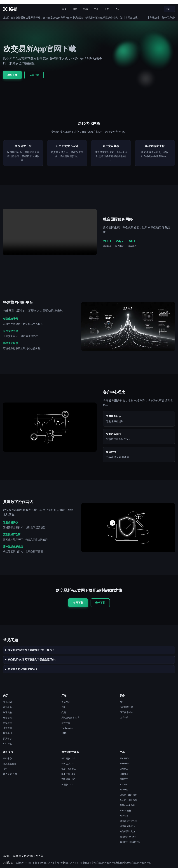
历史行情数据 (126, 707)
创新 (75, 9)
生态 (96, 9)
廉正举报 (7, 734)
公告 (5, 769)
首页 (64, 9)
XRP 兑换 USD (68, 780)
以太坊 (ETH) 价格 (128, 800)
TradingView (67, 728)
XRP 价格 (124, 816)
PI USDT (124, 780)
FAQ (117, 9)
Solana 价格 (125, 811)
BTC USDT (125, 769)
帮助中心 (7, 759)
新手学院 (66, 723)
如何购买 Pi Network (130, 842)
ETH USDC (125, 764)
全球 (85, 9)
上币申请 (124, 718)
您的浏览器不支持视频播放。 (50, 232)
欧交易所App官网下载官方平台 (79, 863)
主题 (168, 9)
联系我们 (7, 713)
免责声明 (7, 728)
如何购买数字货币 (128, 821)
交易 (64, 713)
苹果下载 (12, 75)
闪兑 (64, 707)
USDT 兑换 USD (69, 769)
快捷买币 (66, 702)
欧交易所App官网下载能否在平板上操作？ (31, 650)
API (121, 702)
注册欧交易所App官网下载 (138, 863)
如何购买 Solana (128, 837)
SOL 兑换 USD (68, 774)
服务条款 (7, 718)
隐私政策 (7, 723)
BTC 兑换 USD (68, 759)
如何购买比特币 (127, 826)
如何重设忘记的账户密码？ (23, 669)
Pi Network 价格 (127, 806)
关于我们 (7, 702)
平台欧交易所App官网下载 (50, 863)
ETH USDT (125, 774)
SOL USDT (125, 785)
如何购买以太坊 (127, 832)
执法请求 (7, 739)
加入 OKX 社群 (10, 774)
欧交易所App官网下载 (26, 863)
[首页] (10, 9)
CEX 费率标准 (126, 713)
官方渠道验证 (10, 764)
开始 (107, 9)
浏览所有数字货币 (70, 718)
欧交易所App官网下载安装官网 (109, 863)
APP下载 (7, 744)
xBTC (64, 734)
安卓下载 (34, 75)
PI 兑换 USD (67, 785)
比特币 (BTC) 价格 (128, 795)
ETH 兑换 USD (68, 764)
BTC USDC (125, 759)
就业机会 (7, 707)
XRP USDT (125, 790)
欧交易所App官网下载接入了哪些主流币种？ (32, 660)
